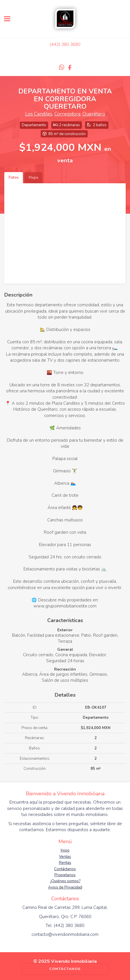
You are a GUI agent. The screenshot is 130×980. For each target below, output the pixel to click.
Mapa (33, 178)
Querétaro (94, 114)
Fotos (14, 178)
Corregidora (67, 114)
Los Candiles (39, 114)
